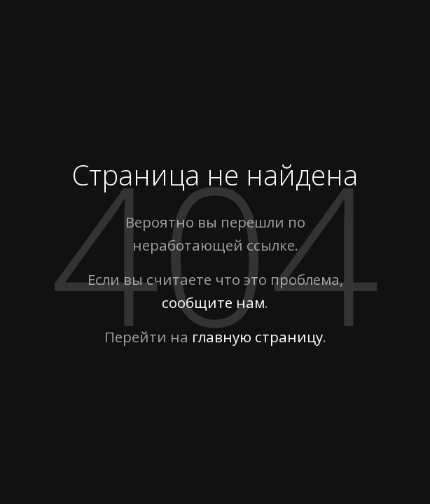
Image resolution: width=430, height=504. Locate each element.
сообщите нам (213, 302)
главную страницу (257, 337)
